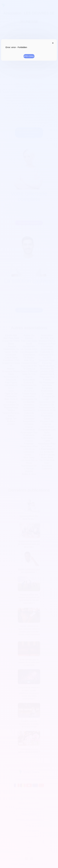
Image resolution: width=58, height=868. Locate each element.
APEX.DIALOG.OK (29, 56)
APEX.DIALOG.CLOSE (52, 43)
